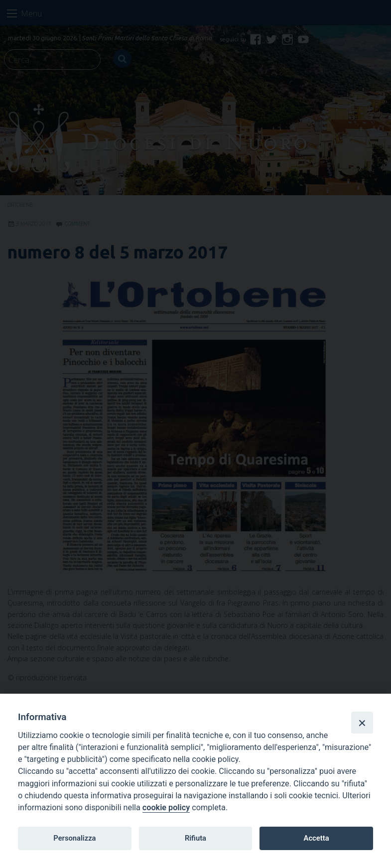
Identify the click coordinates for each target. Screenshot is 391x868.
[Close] (362, 723)
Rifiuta (195, 838)
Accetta (317, 838)
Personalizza (74, 838)
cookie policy (166, 807)
